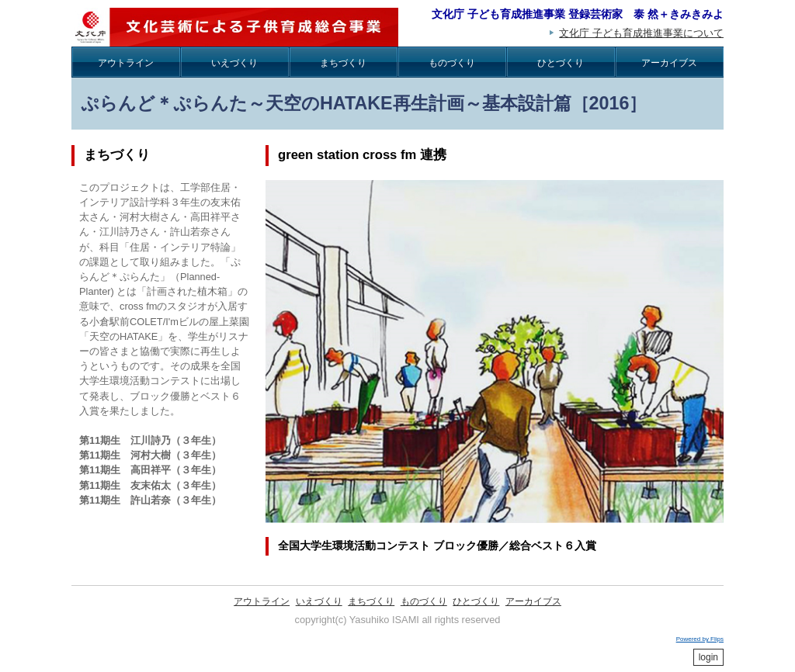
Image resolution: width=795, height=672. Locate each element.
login (708, 657)
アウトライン (126, 63)
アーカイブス (669, 63)
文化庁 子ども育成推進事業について (641, 33)
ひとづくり (561, 63)
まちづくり (343, 63)
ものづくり (452, 63)
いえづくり (234, 63)
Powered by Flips (700, 639)
